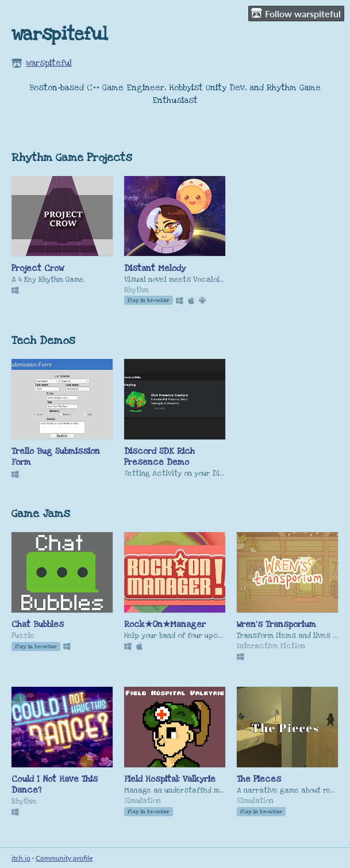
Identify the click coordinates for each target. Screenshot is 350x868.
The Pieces (259, 779)
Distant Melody (155, 268)
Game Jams (41, 514)
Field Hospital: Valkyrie (170, 779)
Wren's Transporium (276, 624)
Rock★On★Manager (165, 624)
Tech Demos (43, 341)
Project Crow (38, 268)
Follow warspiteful (296, 13)
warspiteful (49, 63)
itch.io (21, 858)
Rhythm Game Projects (72, 158)
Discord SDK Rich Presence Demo (159, 457)
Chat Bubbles (38, 624)
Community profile (64, 858)
